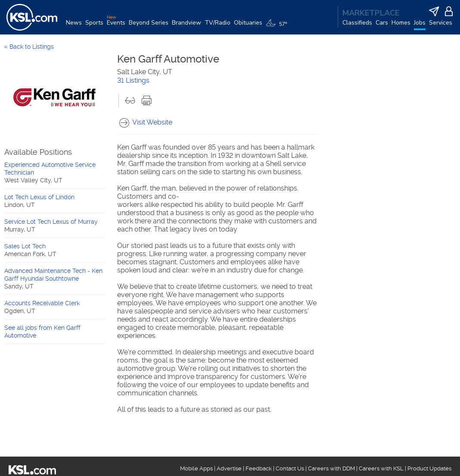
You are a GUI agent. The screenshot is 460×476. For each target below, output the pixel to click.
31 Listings (133, 80)
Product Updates (429, 468)
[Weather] (278, 27)
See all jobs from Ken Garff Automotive (42, 332)
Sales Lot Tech (25, 246)
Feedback (259, 468)
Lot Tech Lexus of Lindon (39, 197)
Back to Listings (32, 47)
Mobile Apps (196, 468)
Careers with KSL (381, 468)
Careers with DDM (331, 468)
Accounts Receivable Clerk (42, 303)
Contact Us (290, 468)
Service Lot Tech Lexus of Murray (51, 222)
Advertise (229, 468)
